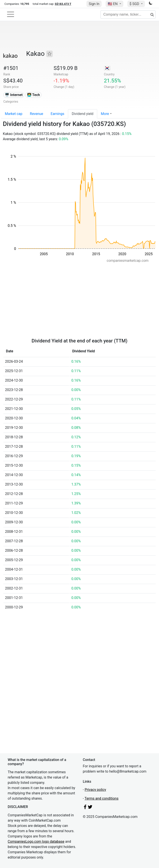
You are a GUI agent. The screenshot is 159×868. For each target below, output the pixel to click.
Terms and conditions (102, 798)
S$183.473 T (63, 4)
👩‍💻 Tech (34, 95)
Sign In (94, 4)
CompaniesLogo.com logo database (36, 842)
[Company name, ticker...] (128, 15)
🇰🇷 (107, 68)
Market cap (14, 114)
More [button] (105, 114)
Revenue (37, 114)
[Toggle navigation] (11, 14)
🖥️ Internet (14, 95)
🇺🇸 (113, 4)
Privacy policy (95, 790)
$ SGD (135, 4)
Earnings (57, 114)
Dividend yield (82, 114)
